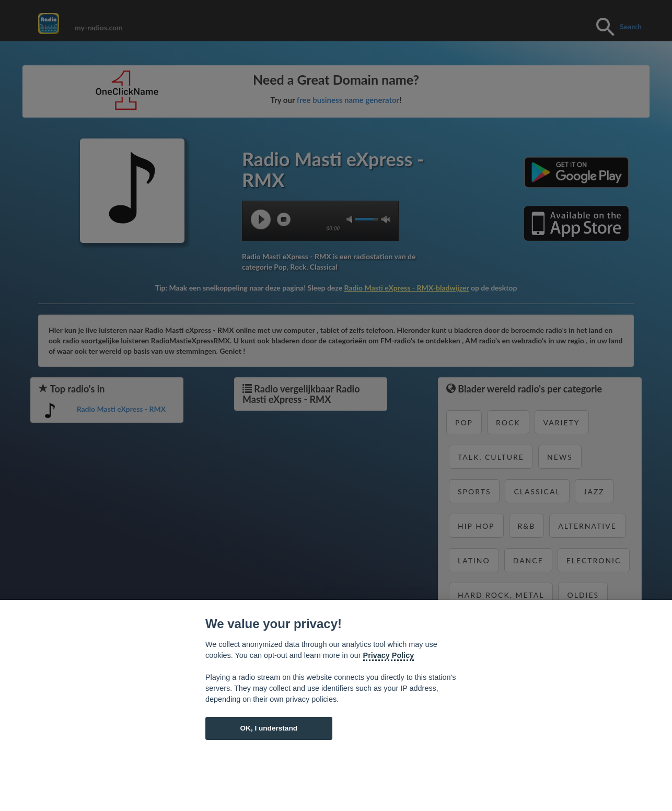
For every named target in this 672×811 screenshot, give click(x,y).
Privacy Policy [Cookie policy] (389, 655)
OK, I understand (269, 728)
